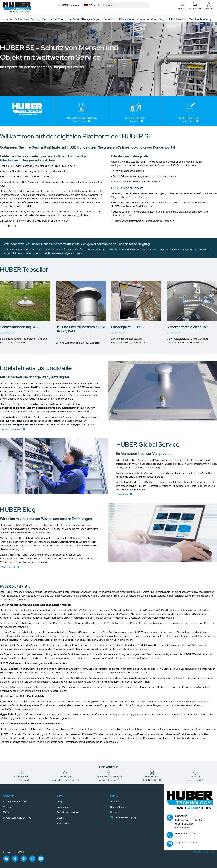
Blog (162, 19)
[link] (100, 5)
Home (8, 19)
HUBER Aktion (177, 19)
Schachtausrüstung (27, 19)
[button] (18, 8)
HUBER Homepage (69, 5)
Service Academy (200, 19)
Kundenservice (146, 19)
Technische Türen (54, 19)
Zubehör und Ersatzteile (119, 19)
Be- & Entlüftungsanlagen (84, 19)
